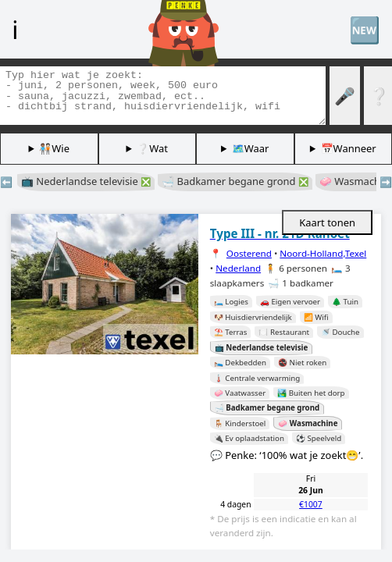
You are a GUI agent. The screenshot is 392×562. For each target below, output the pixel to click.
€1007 (311, 504)
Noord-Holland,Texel (323, 253)
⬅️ (6, 182)
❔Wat (152, 148)
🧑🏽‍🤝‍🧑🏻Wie (54, 148)
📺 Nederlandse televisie (86, 181)
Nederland (238, 268)
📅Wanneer (349, 148)
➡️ (386, 182)
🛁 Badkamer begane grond (235, 181)
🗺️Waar (251, 148)
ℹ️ (15, 29)
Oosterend (249, 253)
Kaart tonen (327, 222)
